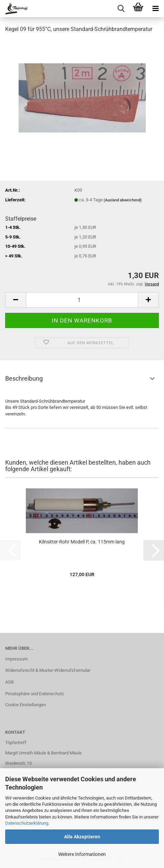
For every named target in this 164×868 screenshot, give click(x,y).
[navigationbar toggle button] (155, 9)
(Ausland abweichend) (123, 200)
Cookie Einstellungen (25, 705)
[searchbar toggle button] (121, 9)
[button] (16, 300)
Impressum (16, 659)
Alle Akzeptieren (82, 837)
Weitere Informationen (82, 854)
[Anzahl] (82, 300)
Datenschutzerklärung (27, 823)
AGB (9, 682)
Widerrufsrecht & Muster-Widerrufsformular (48, 670)
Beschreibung (24, 378)
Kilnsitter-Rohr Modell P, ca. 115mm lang (82, 542)
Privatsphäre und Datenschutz (34, 694)
